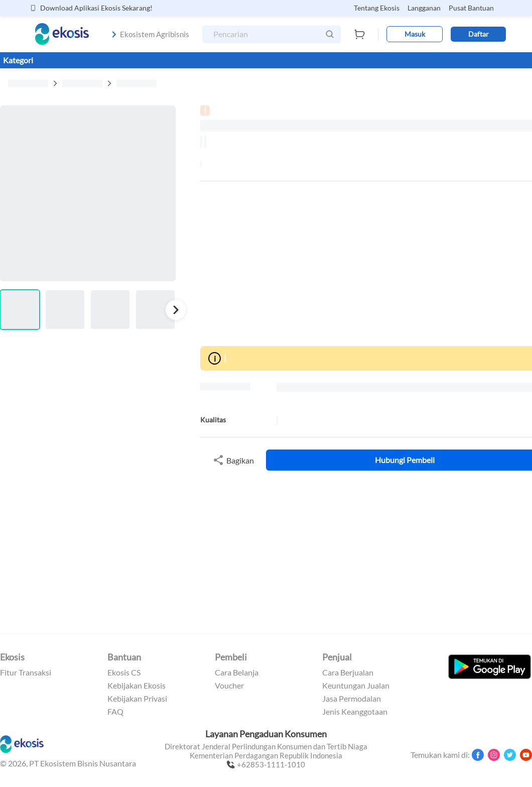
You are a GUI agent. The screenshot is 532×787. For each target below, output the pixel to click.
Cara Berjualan (348, 672)
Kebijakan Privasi (137, 699)
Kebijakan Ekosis (137, 686)
